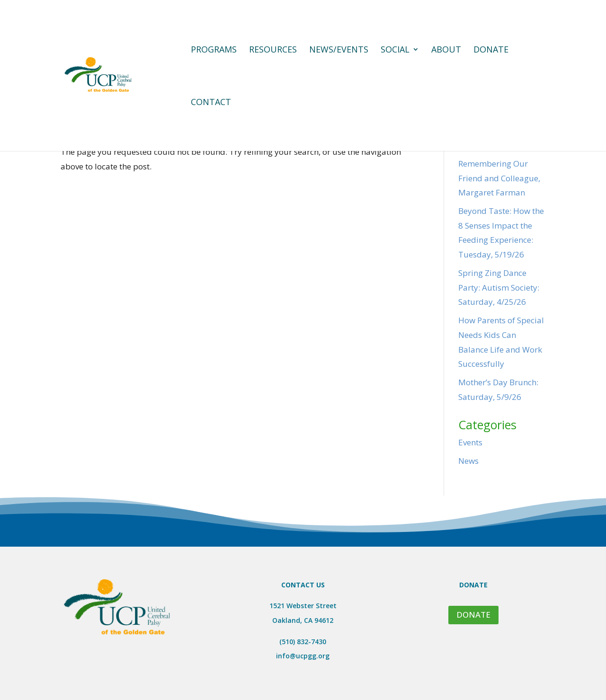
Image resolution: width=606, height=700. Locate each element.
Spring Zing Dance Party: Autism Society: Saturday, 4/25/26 (499, 287)
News (468, 461)
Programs (214, 50)
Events (470, 442)
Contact (211, 103)
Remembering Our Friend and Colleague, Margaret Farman (499, 178)
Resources (273, 50)
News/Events (339, 50)
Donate (491, 50)
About (446, 50)
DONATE (473, 615)
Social (395, 50)
